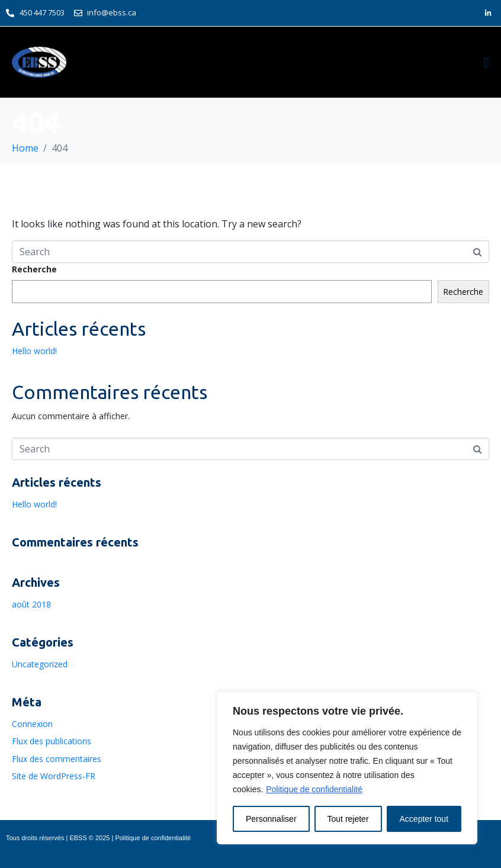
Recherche (34, 269)
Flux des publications (52, 741)
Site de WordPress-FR (54, 776)
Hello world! (34, 351)
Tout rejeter (348, 819)
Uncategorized (40, 664)
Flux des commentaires (57, 759)
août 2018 (31, 604)
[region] (347, 768)
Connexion (32, 724)
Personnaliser (271, 819)
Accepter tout (424, 819)
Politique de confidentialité (314, 789)
